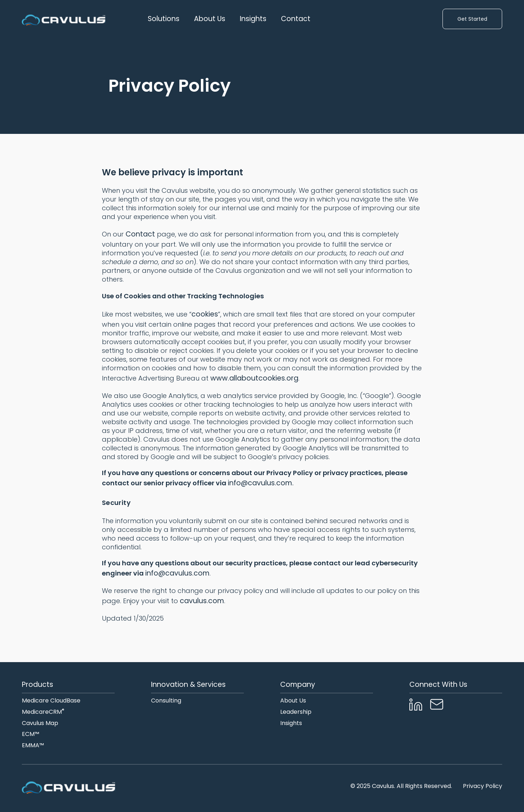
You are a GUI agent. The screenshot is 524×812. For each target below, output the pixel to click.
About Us (293, 701)
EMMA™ (33, 746)
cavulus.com (201, 601)
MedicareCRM (43, 712)
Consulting (166, 701)
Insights (253, 19)
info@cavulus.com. (261, 483)
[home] (64, 19)
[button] (164, 19)
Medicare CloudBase (51, 701)
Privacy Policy (483, 786)
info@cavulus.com (177, 573)
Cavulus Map (40, 723)
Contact (296, 19)
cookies (205, 314)
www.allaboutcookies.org (254, 378)
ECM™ (31, 734)
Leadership (296, 712)
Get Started (472, 19)
